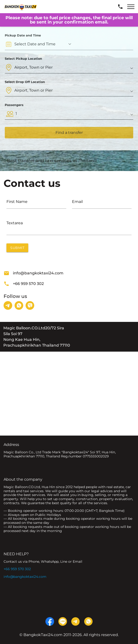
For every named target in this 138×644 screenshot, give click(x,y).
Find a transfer (69, 133)
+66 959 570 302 (24, 284)
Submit (17, 248)
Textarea (15, 223)
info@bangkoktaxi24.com (33, 273)
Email (77, 202)
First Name (17, 202)
